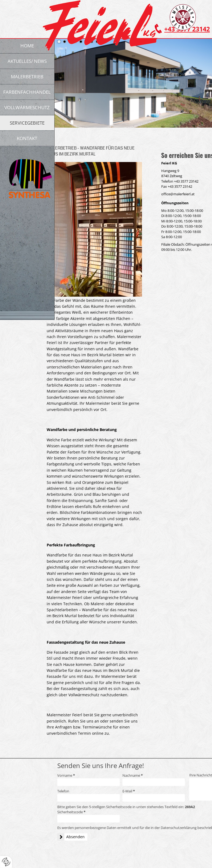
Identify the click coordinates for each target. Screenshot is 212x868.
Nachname (133, 775)
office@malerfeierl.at (178, 194)
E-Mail (129, 791)
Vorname (66, 775)
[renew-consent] (6, 862)
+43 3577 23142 (186, 181)
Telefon (63, 791)
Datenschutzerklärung (179, 828)
